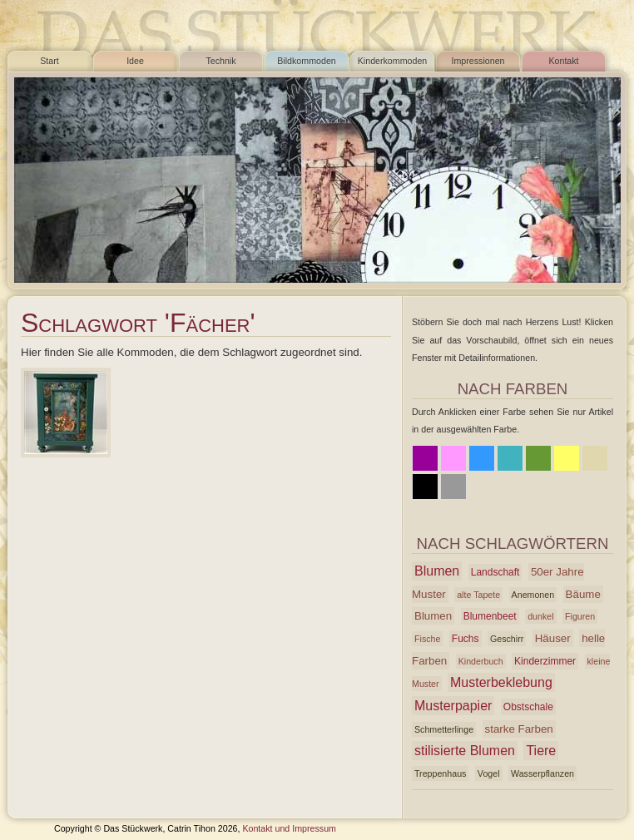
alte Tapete (478, 595)
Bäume (583, 594)
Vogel (489, 773)
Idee (135, 61)
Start (50, 61)
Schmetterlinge (444, 729)
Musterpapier (453, 706)
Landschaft (495, 572)
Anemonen (533, 595)
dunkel (540, 616)
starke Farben (519, 729)
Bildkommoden (306, 61)
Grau (453, 487)
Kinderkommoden (393, 61)
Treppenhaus (440, 773)
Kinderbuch (481, 661)
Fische (427, 639)
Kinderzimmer (545, 661)
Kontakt (563, 61)
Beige (595, 458)
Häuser (553, 638)
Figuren (580, 616)
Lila (425, 458)
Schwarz (425, 487)
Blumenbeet (490, 616)
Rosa (453, 458)
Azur (510, 458)
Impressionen (478, 61)
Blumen (437, 571)
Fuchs (466, 639)
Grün (538, 458)
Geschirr (507, 639)
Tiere (541, 751)
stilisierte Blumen (465, 751)
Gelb (567, 458)
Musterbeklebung (501, 682)
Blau (482, 458)
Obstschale (528, 707)
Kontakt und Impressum (289, 828)
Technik (220, 61)
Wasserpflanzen (542, 773)
